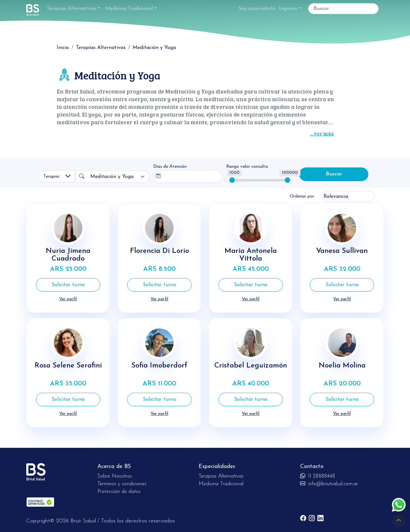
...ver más (322, 133)
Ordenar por (302, 196)
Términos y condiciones (122, 483)
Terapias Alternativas (72, 9)
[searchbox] (176, 175)
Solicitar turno (68, 285)
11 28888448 (318, 476)
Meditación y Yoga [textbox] (112, 177)
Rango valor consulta (247, 167)
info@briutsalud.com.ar (329, 483)
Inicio (63, 48)
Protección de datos (119, 491)
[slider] (232, 180)
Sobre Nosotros (115, 476)
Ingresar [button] (288, 9)
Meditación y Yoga (154, 48)
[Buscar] (343, 9)
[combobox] (119, 177)
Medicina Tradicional (129, 9)
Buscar (334, 174)
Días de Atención (170, 167)
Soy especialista (257, 9)
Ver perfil (68, 299)
